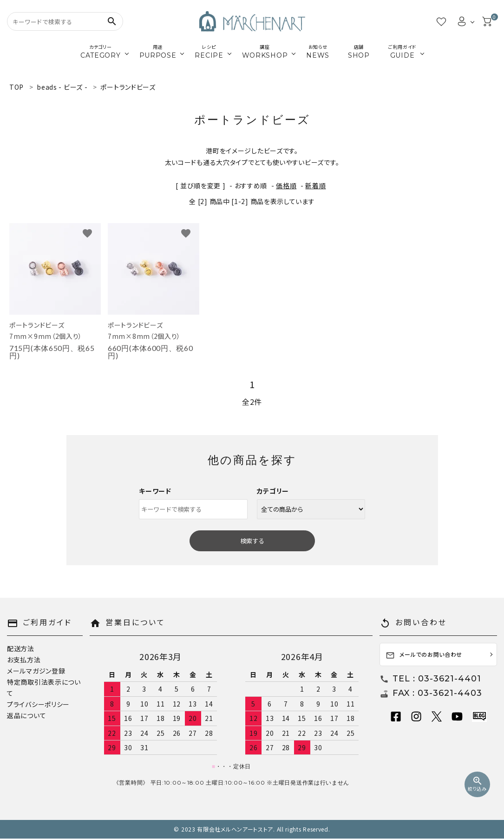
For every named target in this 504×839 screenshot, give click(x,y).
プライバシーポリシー (38, 704)
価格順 (286, 185)
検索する (252, 541)
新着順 (315, 185)
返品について (26, 715)
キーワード (155, 491)
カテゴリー (273, 491)
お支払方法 (24, 660)
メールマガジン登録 (36, 671)
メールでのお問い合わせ (424, 655)
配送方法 (21, 648)
